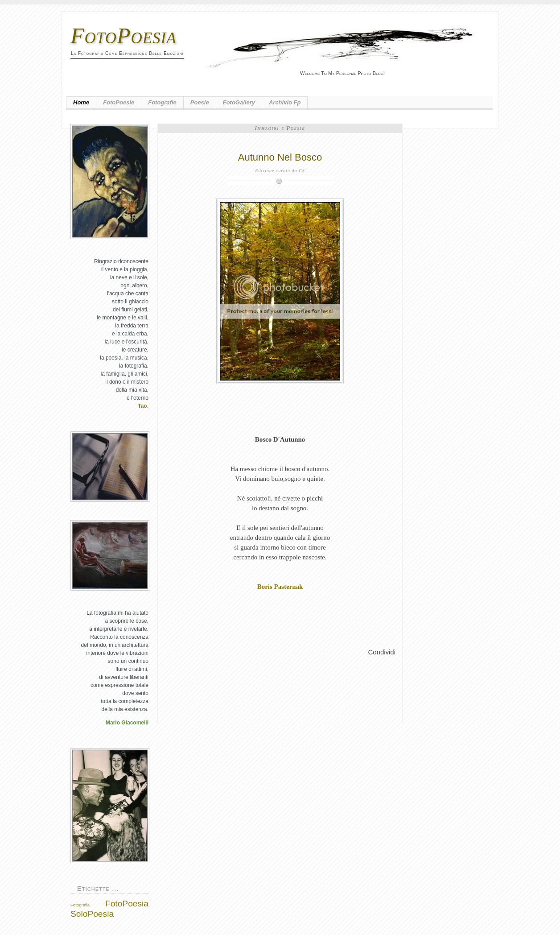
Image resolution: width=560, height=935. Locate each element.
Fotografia (80, 905)
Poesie (200, 102)
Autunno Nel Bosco (280, 157)
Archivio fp (285, 102)
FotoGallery (239, 102)
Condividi (382, 652)
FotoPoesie (119, 102)
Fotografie (162, 102)
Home (81, 102)
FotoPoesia (124, 36)
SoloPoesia (92, 914)
